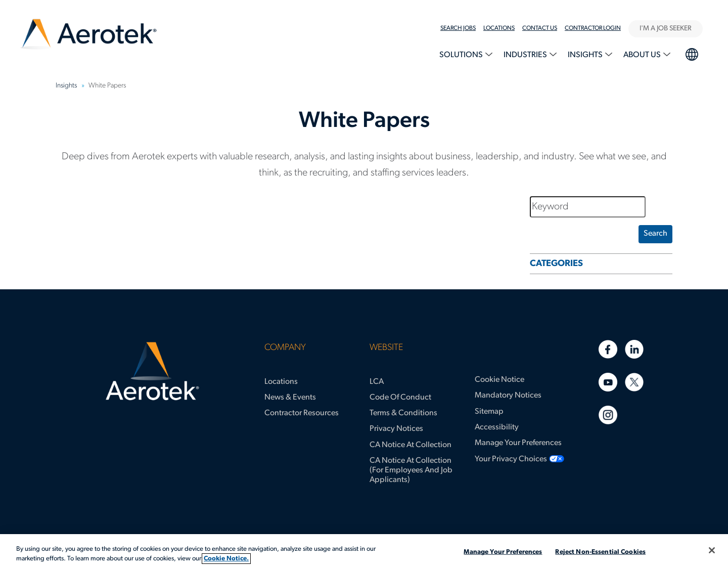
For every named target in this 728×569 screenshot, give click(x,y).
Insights (586, 55)
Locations (281, 382)
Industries (526, 55)
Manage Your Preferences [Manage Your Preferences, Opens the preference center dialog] (503, 552)
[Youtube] (608, 382)
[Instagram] (608, 415)
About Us (643, 55)
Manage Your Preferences (518, 443)
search (655, 234)
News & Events (290, 398)
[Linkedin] (634, 349)
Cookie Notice (499, 380)
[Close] (712, 550)
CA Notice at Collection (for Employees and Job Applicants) (411, 470)
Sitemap (489, 412)
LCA (377, 382)
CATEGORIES (556, 264)
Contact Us (540, 28)
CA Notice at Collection (411, 445)
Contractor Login (593, 28)
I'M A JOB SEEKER (666, 29)
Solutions (462, 55)
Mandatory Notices (508, 396)
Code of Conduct (400, 398)
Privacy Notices (396, 429)
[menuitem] (462, 28)
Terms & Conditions (403, 413)
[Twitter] (634, 382)
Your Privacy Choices (511, 459)
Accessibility (497, 427)
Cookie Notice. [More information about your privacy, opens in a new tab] (226, 559)
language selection (691, 53)
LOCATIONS (499, 28)
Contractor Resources (302, 413)
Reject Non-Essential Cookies (600, 552)
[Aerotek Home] (152, 371)
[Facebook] (608, 349)
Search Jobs (458, 28)
